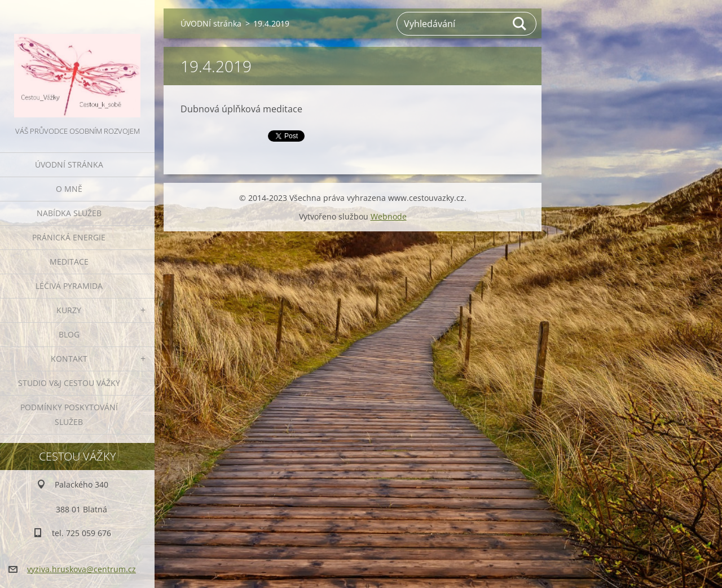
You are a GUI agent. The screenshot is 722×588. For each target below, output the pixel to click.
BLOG (69, 334)
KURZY (69, 310)
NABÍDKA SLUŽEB (69, 213)
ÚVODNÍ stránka (69, 164)
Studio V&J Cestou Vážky (69, 383)
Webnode (389, 216)
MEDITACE (69, 262)
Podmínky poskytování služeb (69, 414)
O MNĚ (69, 189)
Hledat (520, 24)
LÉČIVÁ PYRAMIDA (69, 286)
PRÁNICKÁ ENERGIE (69, 237)
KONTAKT (69, 359)
